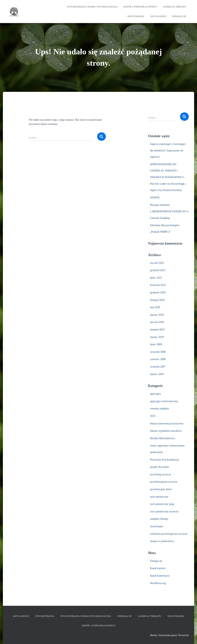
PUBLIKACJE (179, 16)
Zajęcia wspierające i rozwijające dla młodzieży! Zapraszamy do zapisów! (168, 150)
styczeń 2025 (157, 263)
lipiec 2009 (156, 344)
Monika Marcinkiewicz (162, 438)
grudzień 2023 (158, 270)
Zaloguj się (156, 561)
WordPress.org (158, 583)
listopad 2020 (157, 300)
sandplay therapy (159, 519)
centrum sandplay (159, 409)
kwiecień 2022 (158, 285)
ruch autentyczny (159, 497)
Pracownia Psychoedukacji (164, 460)
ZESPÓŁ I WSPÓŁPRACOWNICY (140, 7)
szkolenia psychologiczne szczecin (169, 534)
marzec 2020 (157, 315)
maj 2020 (155, 307)
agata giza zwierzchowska (164, 401)
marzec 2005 (157, 374)
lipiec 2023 (156, 278)
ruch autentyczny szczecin (164, 512)
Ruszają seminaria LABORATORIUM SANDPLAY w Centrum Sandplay (169, 211)
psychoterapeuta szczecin (164, 482)
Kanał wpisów (158, 568)
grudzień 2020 (158, 293)
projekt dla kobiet (159, 467)
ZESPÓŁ (155, 198)
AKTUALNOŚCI (158, 16)
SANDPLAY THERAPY (174, 7)
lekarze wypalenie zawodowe (166, 431)
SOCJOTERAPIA (136, 16)
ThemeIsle (183, 635)
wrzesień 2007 (158, 367)
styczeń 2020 (157, 322)
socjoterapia (156, 526)
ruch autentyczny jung (162, 504)
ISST (153, 416)
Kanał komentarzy (160, 576)
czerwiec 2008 (158, 359)
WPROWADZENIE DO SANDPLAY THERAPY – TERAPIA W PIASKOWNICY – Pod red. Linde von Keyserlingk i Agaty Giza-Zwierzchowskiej (168, 177)
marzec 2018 (157, 337)
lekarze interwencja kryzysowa (167, 424)
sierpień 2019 (157, 330)
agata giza (155, 394)
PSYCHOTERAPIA (45, 616)
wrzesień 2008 (158, 352)
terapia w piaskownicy (162, 541)
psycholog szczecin (160, 474)
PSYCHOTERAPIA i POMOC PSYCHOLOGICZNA (93, 7)
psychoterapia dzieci (161, 489)
